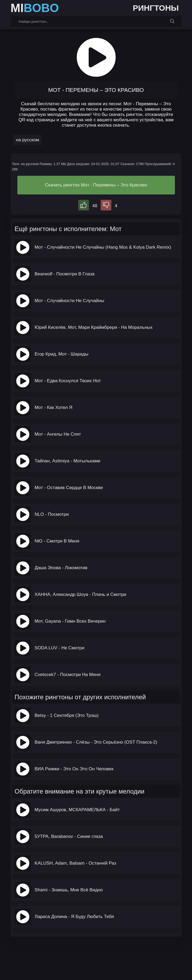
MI (35, 8)
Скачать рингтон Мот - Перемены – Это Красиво (96, 185)
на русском (28, 140)
